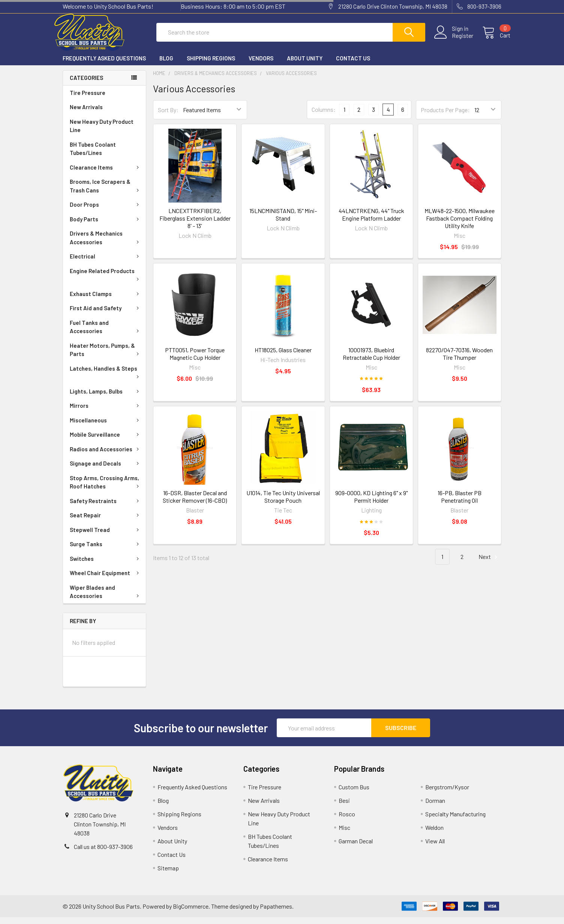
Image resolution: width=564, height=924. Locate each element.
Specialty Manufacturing (455, 821)
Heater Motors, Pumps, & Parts (106, 357)
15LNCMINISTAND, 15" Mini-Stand (283, 221)
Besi (344, 807)
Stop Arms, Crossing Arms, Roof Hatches (106, 489)
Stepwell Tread (106, 536)
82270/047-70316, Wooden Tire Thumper (459, 360)
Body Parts (106, 226)
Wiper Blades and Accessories (106, 599)
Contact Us (353, 65)
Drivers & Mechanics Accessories (106, 244)
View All (435, 848)
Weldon (434, 834)
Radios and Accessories (106, 456)
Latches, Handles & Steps (106, 379)
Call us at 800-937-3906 (103, 853)
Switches (106, 565)
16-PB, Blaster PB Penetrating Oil (460, 503)
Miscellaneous (106, 427)
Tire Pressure (88, 99)
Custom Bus (354, 794)
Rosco (347, 821)
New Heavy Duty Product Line (102, 133)
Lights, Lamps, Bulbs (106, 398)
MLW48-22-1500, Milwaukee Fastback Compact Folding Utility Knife (460, 225)
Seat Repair (106, 522)
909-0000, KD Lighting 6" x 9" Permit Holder (371, 503)
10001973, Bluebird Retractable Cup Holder (371, 360)
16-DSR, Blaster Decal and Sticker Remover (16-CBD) (195, 503)
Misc (344, 834)
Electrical (106, 263)
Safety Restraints (106, 508)
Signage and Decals (106, 470)
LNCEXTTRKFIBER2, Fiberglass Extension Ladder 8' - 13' (195, 225)
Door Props (106, 211)
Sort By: (168, 116)
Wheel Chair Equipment (106, 580)
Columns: (324, 116)
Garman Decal (356, 848)
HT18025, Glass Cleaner (283, 357)
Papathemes (276, 913)
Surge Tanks (106, 551)
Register (454, 40)
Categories (86, 84)
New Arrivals (86, 114)
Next (489, 564)
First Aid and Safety (106, 315)
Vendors (261, 65)
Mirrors (106, 412)
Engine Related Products (106, 281)
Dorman (435, 807)
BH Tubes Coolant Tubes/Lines (93, 156)
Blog (166, 65)
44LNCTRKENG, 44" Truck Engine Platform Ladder (371, 221)
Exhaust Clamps (106, 300)
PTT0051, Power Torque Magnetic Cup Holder (195, 360)
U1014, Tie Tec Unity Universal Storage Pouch (283, 503)
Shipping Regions (211, 65)
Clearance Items (106, 174)
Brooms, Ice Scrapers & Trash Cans (106, 193)
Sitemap (168, 875)
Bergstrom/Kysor (447, 794)
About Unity (305, 65)
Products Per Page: (445, 116)
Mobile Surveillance (106, 441)
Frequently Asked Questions (104, 65)
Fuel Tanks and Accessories (106, 334)
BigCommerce (191, 913)
